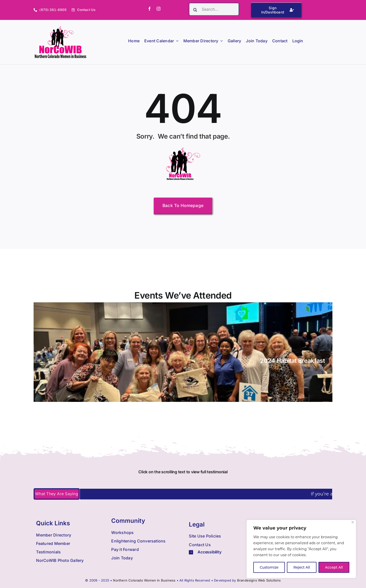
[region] (301, 549)
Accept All (334, 567)
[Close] (353, 522)
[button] (222, 552)
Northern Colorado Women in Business (144, 580)
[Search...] (214, 9)
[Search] (195, 10)
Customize (269, 567)
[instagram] (158, 9)
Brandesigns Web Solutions (259, 580)
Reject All (302, 567)
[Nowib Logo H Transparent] (61, 28)
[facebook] (150, 9)
